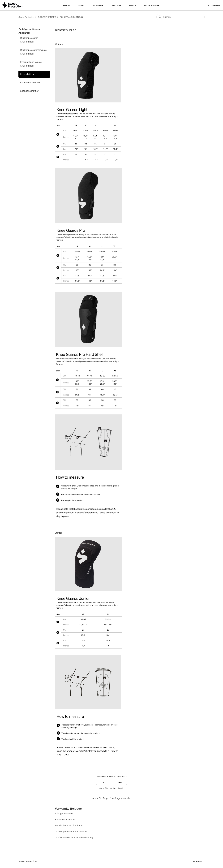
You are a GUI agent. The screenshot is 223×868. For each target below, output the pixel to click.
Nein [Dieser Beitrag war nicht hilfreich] (120, 782)
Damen (81, 5)
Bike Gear (116, 5)
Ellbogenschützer (29, 91)
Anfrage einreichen (122, 798)
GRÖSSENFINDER (47, 17)
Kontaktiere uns (214, 5)
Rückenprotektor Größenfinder (29, 40)
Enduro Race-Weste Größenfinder (31, 64)
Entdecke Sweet (152, 5)
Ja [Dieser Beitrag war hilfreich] (103, 782)
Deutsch (199, 862)
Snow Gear (98, 5)
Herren (66, 5)
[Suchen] (180, 17)
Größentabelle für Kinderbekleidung (74, 837)
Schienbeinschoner (30, 82)
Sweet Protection (26, 17)
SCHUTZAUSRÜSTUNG (71, 17)
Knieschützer (27, 74)
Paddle (133, 5)
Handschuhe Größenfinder (69, 825)
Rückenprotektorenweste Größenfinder (33, 52)
